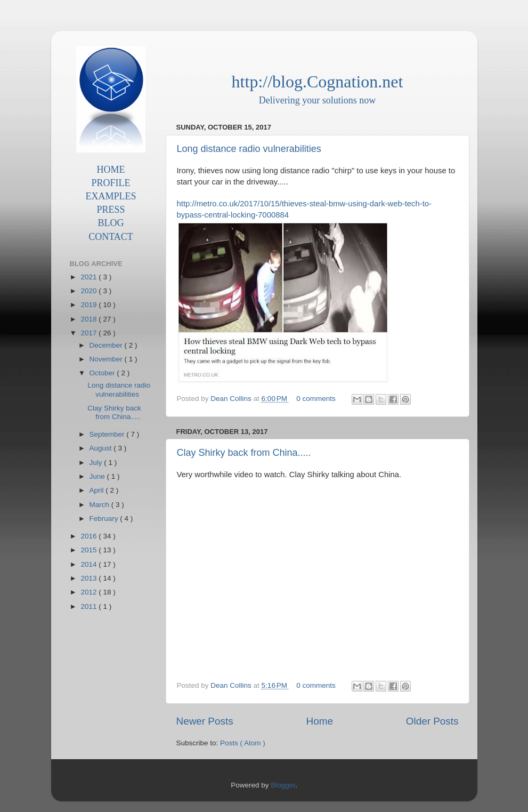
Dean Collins (232, 399)
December (107, 345)
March (100, 505)
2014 (90, 564)
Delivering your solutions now (317, 100)
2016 (90, 536)
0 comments (317, 399)
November (107, 359)
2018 (90, 319)
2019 (90, 305)
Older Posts (432, 721)
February (105, 518)
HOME (111, 170)
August (102, 448)
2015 (90, 550)
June (98, 476)
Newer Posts (205, 721)
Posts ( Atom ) (243, 743)
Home (320, 721)
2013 (90, 578)
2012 (90, 592)
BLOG (111, 223)
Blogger (283, 785)
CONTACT (111, 237)
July (97, 463)
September (108, 434)
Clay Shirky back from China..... (244, 453)
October (103, 373)
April (98, 490)
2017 (90, 333)
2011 (90, 606)
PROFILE (111, 183)
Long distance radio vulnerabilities (249, 149)
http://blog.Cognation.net (318, 82)
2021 (90, 277)
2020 (90, 291)
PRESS (111, 210)
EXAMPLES (111, 196)
